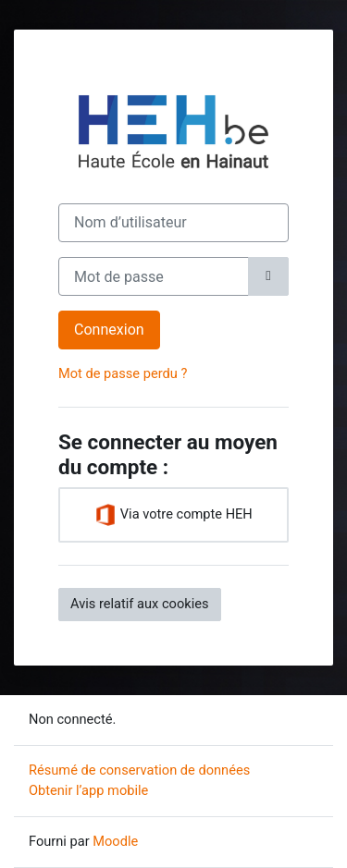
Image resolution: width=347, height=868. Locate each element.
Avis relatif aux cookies (140, 604)
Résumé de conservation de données (139, 770)
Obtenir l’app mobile (88, 790)
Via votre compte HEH (173, 515)
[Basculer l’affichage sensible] (268, 276)
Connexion (109, 330)
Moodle (115, 841)
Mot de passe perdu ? (123, 373)
